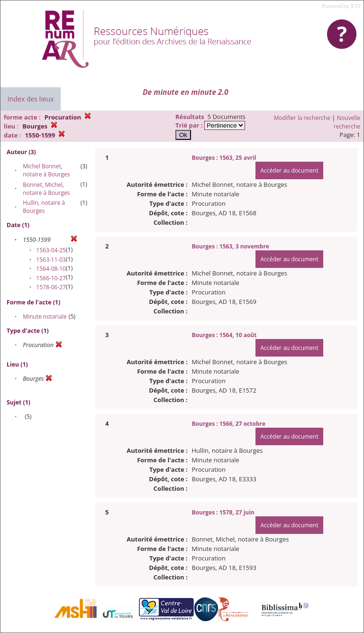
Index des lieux (31, 99)
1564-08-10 (51, 269)
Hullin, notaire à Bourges (44, 207)
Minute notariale (45, 316)
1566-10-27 (51, 278)
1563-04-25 (51, 250)
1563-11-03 (51, 260)
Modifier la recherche (302, 118)
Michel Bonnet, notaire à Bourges (46, 170)
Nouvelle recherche (347, 122)
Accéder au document (289, 170)
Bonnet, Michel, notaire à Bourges (46, 189)
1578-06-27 (51, 287)
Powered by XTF (341, 6)
